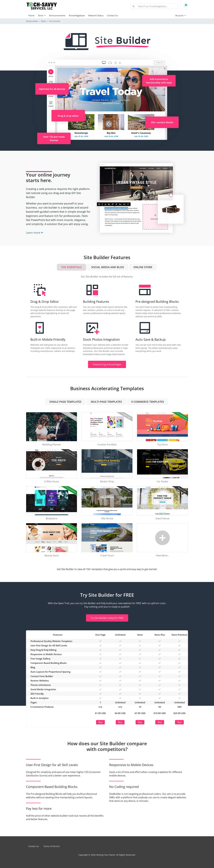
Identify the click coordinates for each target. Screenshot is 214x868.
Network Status (96, 15)
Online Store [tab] (143, 267)
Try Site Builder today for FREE (107, 618)
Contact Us (112, 15)
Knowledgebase (77, 15)
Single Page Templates (65, 402)
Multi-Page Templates (106, 402)
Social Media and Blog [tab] (108, 267)
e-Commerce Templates (148, 402)
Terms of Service (52, 846)
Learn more (35, 233)
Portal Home (32, 21)
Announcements (57, 15)
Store (41, 15)
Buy (100, 722)
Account (180, 15)
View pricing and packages (107, 364)
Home (31, 15)
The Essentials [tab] (71, 267)
